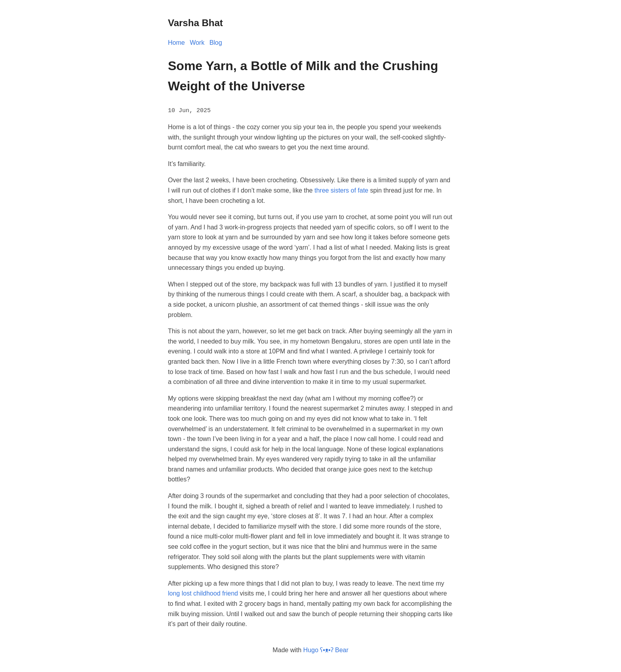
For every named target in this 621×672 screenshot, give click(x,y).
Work (197, 43)
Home (176, 43)
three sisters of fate (341, 190)
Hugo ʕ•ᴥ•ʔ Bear (326, 649)
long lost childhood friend (203, 593)
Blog (216, 43)
